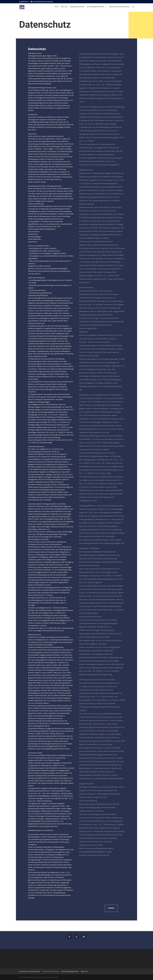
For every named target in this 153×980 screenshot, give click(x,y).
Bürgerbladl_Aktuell (77, 8)
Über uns (64, 8)
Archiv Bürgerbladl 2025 (95, 8)
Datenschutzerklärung (50, 971)
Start (56, 8)
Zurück (111, 908)
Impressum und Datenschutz (119, 8)
